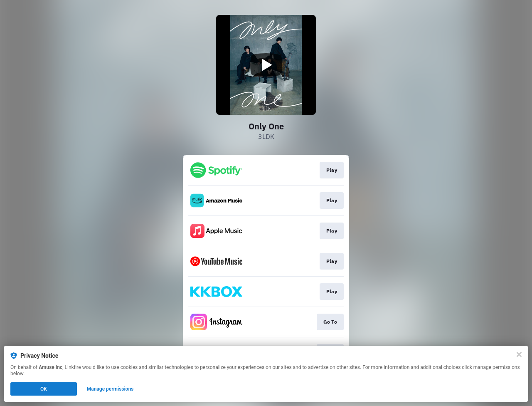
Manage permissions (110, 389)
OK (44, 389)
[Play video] (266, 65)
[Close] (519, 354)
